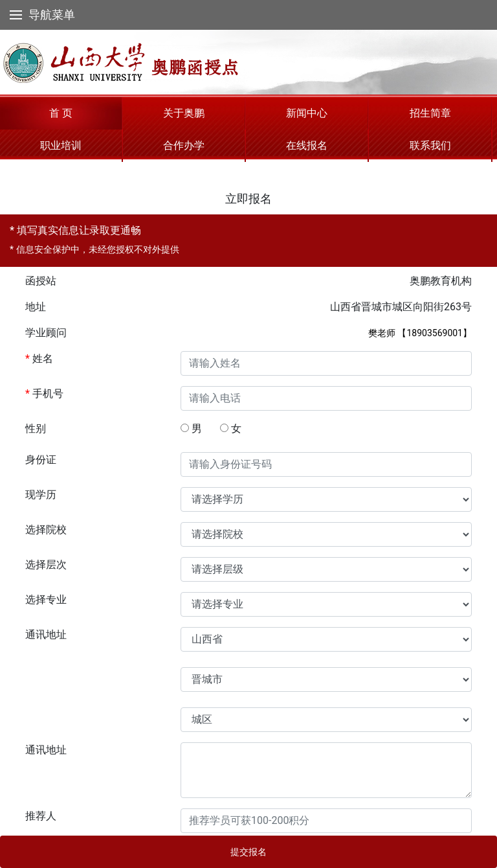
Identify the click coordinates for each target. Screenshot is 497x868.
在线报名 (307, 145)
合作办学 (184, 145)
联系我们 (430, 145)
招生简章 (430, 113)
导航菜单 (42, 15)
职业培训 (61, 145)
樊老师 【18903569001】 (420, 333)
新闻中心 (307, 113)
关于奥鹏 (184, 113)
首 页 (61, 113)
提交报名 (248, 852)
